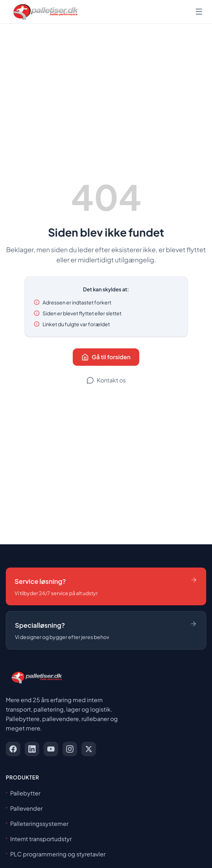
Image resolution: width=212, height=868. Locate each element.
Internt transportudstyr (39, 839)
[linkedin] (32, 749)
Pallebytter (23, 793)
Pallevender (24, 808)
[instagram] (70, 749)
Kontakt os (106, 380)
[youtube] (51, 749)
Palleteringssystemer (37, 824)
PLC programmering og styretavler (56, 854)
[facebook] (13, 749)
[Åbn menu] (199, 12)
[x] (89, 749)
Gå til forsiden (106, 357)
